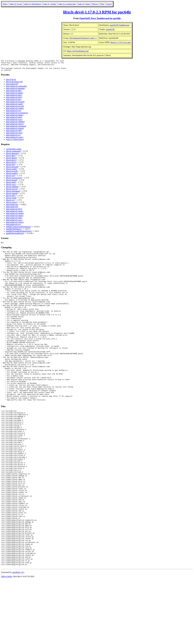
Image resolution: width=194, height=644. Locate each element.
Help (102, 4)
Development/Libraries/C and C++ (83, 38)
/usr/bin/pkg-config (14, 151)
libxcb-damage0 (12, 156)
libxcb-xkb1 (11, 198)
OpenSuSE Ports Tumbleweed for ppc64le (100, 18)
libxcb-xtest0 (11, 200)
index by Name (84, 4)
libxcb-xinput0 (12, 196)
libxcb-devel (11, 82)
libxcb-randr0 (11, 171)
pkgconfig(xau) (12, 207)
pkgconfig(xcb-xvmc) (15, 139)
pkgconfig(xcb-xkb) (14, 133)
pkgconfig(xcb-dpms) (15, 95)
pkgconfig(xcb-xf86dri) (15, 124)
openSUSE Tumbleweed (120, 25)
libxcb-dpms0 (11, 160)
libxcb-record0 (12, 173)
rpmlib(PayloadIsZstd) (15, 236)
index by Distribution (33, 4)
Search (109, 4)
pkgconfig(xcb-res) (14, 113)
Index (5, 4)
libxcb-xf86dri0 (12, 189)
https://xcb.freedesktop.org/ (78, 51)
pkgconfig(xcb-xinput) (15, 131)
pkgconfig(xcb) (12, 86)
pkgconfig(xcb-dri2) (14, 97)
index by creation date (67, 4)
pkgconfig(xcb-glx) (14, 102)
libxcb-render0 (12, 176)
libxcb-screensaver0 (14, 180)
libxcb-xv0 (10, 202)
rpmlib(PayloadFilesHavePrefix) (19, 233)
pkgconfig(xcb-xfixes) (15, 126)
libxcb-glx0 (11, 167)
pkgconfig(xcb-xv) (13, 137)
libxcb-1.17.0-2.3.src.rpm (121, 42)
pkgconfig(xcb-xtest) (14, 135)
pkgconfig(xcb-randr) (14, 106)
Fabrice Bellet (7, 641)
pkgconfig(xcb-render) (15, 111)
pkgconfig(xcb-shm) (14, 119)
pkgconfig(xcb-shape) (15, 117)
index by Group (16, 4)
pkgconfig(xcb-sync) (14, 122)
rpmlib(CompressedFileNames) (18, 229)
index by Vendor (50, 4)
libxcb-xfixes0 (12, 191)
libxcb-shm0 (11, 184)
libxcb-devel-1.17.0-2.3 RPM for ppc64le (97, 12)
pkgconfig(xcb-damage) (15, 91)
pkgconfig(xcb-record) (15, 108)
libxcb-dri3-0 (11, 164)
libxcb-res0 (10, 178)
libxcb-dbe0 (11, 158)
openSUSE (110, 29)
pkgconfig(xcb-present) (15, 104)
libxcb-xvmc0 (11, 204)
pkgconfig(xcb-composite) (16, 88)
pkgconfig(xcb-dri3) (14, 99)
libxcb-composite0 (13, 153)
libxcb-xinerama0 (13, 193)
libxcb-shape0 (12, 182)
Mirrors (95, 4)
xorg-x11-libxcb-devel (15, 142)
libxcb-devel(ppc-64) (14, 84)
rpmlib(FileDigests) (14, 231)
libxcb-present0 (12, 169)
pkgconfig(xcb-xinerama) (16, 128)
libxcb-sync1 (11, 187)
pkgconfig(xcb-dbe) (14, 93)
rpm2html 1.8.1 (18, 637)
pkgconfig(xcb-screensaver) (17, 115)
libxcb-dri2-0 (11, 162)
